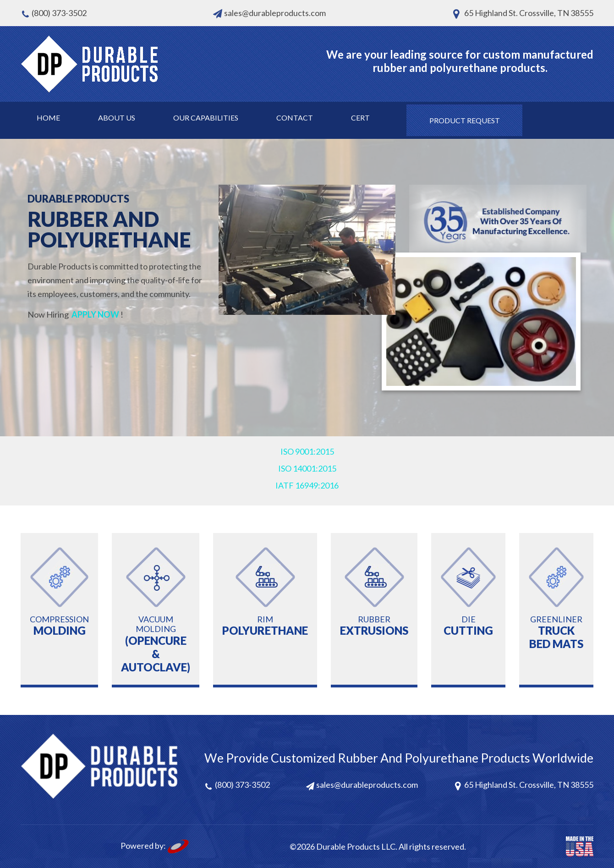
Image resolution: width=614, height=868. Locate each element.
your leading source (414, 54)
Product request (465, 120)
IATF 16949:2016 (307, 485)
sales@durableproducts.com (275, 13)
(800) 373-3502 (59, 13)
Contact (295, 118)
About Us (117, 118)
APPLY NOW (95, 314)
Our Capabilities (206, 118)
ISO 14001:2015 (307, 468)
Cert (360, 118)
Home (48, 118)
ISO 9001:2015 (307, 451)
